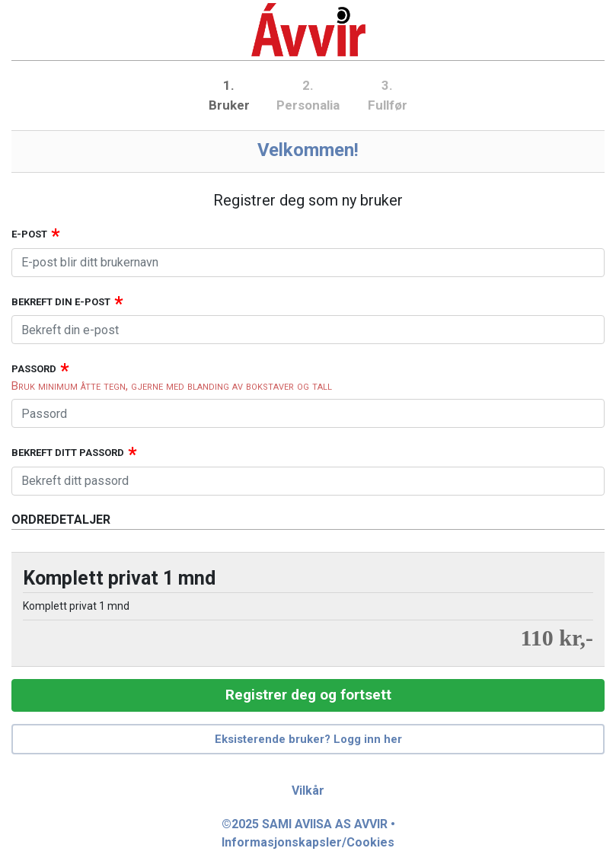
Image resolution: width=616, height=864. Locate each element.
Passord (34, 369)
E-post (29, 234)
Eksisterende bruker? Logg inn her (308, 739)
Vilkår (308, 791)
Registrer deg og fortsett (308, 695)
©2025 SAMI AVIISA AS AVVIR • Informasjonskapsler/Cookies (308, 833)
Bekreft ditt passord (68, 453)
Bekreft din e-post (61, 302)
